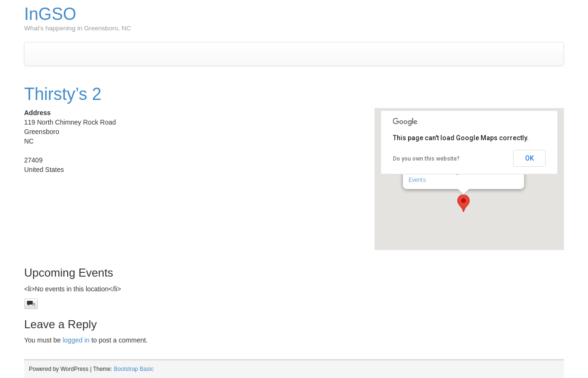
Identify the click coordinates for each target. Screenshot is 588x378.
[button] (463, 203)
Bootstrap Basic (134, 369)
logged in (76, 340)
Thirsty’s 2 (63, 94)
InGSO (50, 14)
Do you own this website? (426, 159)
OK (530, 158)
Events (417, 180)
